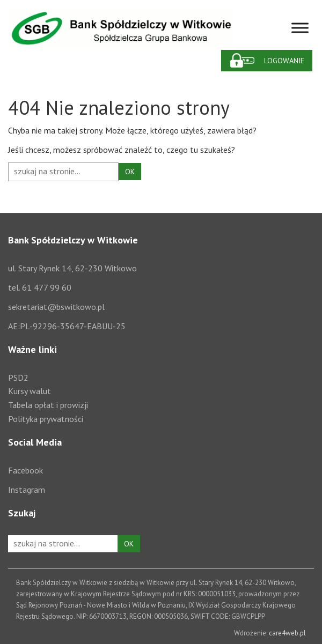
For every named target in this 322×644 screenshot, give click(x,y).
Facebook (25, 470)
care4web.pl (287, 633)
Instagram (27, 490)
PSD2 (18, 377)
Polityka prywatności (46, 419)
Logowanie (284, 61)
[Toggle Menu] (300, 28)
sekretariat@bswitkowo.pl (56, 307)
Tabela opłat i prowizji (48, 405)
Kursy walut (30, 391)
